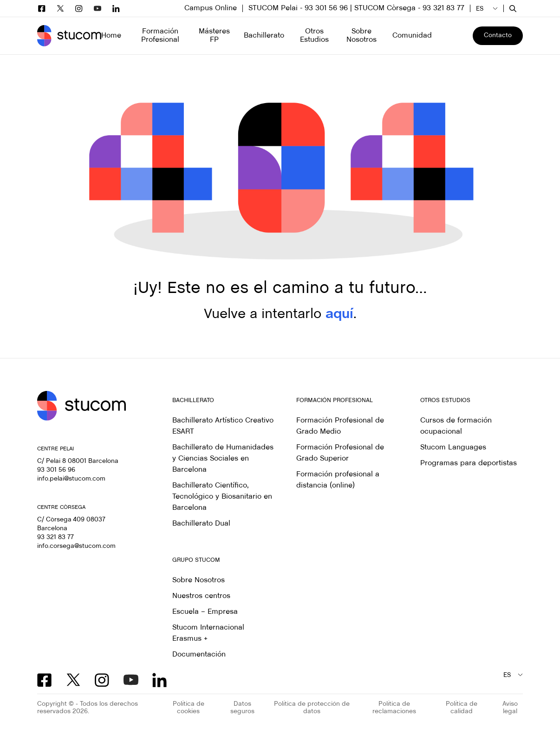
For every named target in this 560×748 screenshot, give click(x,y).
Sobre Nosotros (199, 580)
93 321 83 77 (55, 537)
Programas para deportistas (469, 463)
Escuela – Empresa (205, 612)
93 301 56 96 (56, 470)
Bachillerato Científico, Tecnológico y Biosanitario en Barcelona (222, 497)
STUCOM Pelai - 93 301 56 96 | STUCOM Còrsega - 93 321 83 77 (356, 8)
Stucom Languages (453, 447)
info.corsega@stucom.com (76, 546)
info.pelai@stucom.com (71, 479)
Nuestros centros (201, 596)
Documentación (199, 654)
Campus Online (211, 8)
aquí (339, 314)
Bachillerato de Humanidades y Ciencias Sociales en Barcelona (223, 459)
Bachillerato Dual (201, 524)
